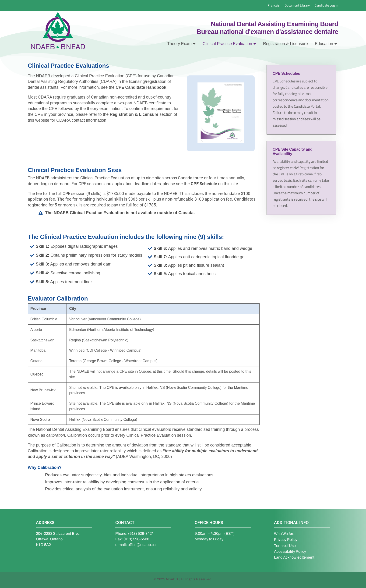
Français (274, 5)
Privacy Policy (286, 540)
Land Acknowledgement (294, 557)
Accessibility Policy (290, 551)
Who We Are (284, 534)
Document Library (297, 5)
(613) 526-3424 (141, 533)
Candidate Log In (326, 5)
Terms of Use (285, 546)
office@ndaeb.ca (142, 545)
